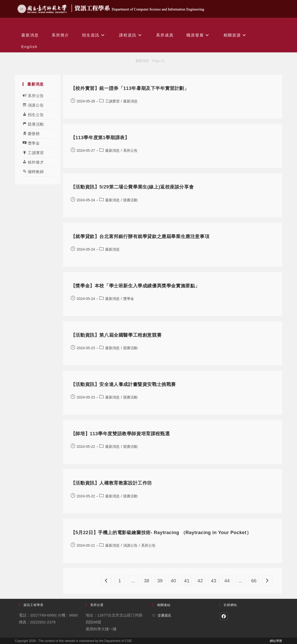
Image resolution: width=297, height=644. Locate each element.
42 (200, 581)
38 (146, 581)
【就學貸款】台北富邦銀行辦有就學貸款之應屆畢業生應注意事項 (140, 236)
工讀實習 (112, 101)
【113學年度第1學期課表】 (100, 138)
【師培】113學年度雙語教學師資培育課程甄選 (120, 434)
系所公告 (130, 150)
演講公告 (130, 545)
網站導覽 (276, 641)
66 (254, 581)
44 (227, 581)
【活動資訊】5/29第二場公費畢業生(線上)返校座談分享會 (132, 187)
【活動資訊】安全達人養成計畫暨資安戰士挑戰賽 (123, 384)
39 (160, 581)
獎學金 (129, 299)
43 (214, 581)
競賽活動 (130, 200)
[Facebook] (224, 616)
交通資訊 (164, 615)
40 (173, 581)
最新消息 (130, 101)
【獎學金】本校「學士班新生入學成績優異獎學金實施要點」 (135, 286)
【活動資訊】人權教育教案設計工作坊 (111, 483)
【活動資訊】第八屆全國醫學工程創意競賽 (116, 335)
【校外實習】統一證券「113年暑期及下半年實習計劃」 (130, 88)
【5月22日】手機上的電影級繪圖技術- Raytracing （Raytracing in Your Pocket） (161, 533)
